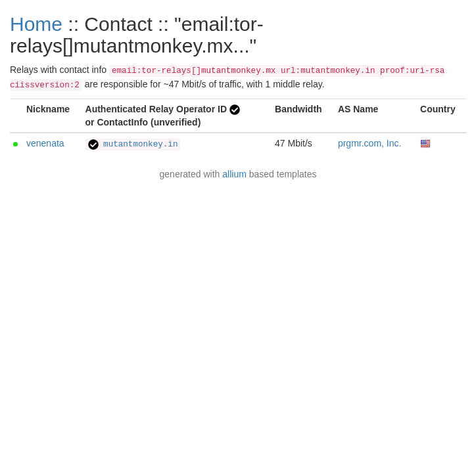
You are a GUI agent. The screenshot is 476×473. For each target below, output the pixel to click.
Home (36, 24)
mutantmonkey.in (133, 145)
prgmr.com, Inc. (369, 143)
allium (234, 174)
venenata (45, 143)
